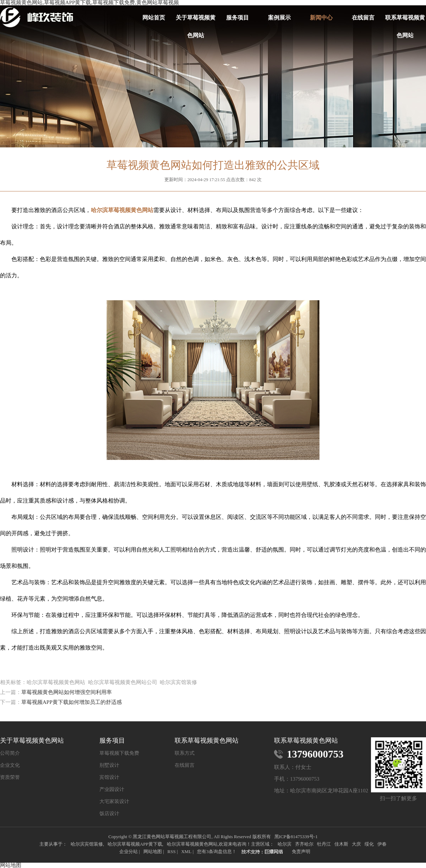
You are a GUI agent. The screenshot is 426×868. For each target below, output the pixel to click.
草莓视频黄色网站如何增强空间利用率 (67, 692)
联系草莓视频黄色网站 (405, 21)
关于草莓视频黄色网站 (196, 21)
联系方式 (185, 753)
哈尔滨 (285, 844)
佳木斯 (341, 844)
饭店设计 (109, 814)
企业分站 (129, 851)
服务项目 (237, 18)
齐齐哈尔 (304, 844)
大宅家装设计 (114, 802)
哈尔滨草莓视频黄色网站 (192, 844)
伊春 (382, 844)
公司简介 (10, 753)
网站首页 (154, 18)
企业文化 (10, 765)
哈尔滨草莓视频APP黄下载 (135, 844)
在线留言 (363, 18)
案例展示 (279, 18)
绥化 (369, 844)
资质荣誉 (10, 777)
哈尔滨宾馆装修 (87, 844)
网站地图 (153, 851)
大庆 (356, 844)
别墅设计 (109, 765)
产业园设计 (112, 790)
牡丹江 (324, 844)
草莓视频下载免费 (119, 753)
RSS (171, 851)
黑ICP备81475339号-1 (296, 837)
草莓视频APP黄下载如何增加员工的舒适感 (72, 702)
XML (186, 851)
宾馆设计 (109, 777)
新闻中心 (321, 18)
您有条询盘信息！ (217, 851)
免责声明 (301, 851)
